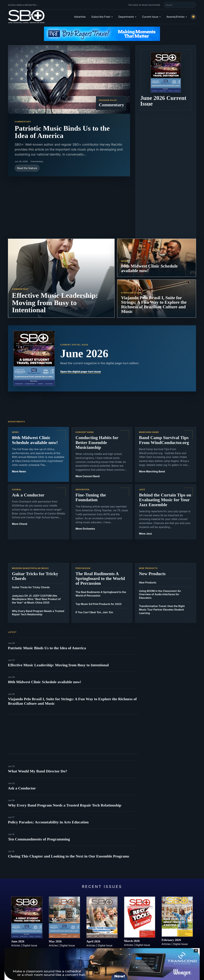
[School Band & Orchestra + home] (26, 17)
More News (19, 471)
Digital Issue (30, 945)
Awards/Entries (175, 17)
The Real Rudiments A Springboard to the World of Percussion (101, 594)
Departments (126, 17)
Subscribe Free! (101, 17)
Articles (16, 945)
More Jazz (145, 534)
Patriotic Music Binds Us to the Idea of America (47, 648)
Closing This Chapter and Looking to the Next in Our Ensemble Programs (69, 856)
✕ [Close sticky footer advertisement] (196, 951)
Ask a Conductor (22, 788)
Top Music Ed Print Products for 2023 (98, 604)
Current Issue (150, 17)
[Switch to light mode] (193, 17)
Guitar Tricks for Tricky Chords (31, 587)
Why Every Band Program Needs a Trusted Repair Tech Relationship (38, 613)
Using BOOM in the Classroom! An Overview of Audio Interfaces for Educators (160, 594)
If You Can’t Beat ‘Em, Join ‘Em (94, 612)
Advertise (80, 17)
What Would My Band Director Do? (38, 771)
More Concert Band (88, 476)
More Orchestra (85, 529)
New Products (148, 582)
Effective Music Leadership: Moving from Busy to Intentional (58, 665)
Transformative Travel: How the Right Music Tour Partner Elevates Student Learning (162, 609)
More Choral (20, 524)
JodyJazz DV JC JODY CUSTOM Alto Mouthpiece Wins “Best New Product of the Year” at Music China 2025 (36, 599)
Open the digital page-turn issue (81, 372)
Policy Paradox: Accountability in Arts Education (48, 822)
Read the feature (27, 168)
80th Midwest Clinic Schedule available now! (45, 682)
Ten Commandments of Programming (39, 839)
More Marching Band (152, 471)
